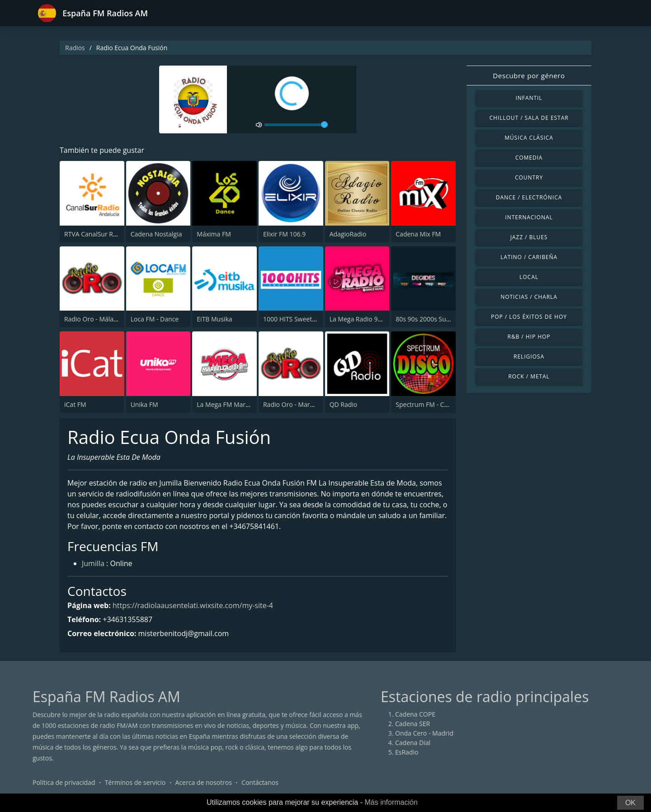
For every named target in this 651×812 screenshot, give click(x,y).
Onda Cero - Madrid (424, 733)
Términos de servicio (135, 782)
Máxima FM (214, 234)
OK (630, 803)
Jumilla (93, 563)
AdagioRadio (348, 234)
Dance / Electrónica (529, 197)
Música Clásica (529, 138)
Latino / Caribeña (529, 257)
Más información (391, 802)
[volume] (296, 125)
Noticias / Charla (529, 297)
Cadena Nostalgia (156, 234)
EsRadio (407, 752)
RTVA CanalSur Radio (95, 234)
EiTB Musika (214, 319)
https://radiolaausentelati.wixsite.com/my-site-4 (193, 605)
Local (529, 277)
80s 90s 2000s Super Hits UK (437, 319)
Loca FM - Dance (155, 319)
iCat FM (75, 404)
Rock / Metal (529, 376)
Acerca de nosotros (204, 782)
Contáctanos (260, 782)
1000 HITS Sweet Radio (297, 319)
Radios (75, 48)
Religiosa (529, 356)
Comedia (529, 158)
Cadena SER (413, 724)
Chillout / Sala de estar (529, 118)
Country (529, 177)
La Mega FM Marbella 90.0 (235, 404)
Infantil (529, 98)
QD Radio (344, 404)
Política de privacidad (64, 782)
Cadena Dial (413, 743)
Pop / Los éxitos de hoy (529, 317)
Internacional (529, 217)
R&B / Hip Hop (529, 337)
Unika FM (144, 404)
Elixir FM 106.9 (284, 234)
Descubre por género (529, 76)
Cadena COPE (415, 714)
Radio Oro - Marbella (294, 404)
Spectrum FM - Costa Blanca (437, 404)
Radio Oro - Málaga (92, 319)
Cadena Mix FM (418, 234)
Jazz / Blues (529, 237)
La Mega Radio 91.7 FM (363, 319)
